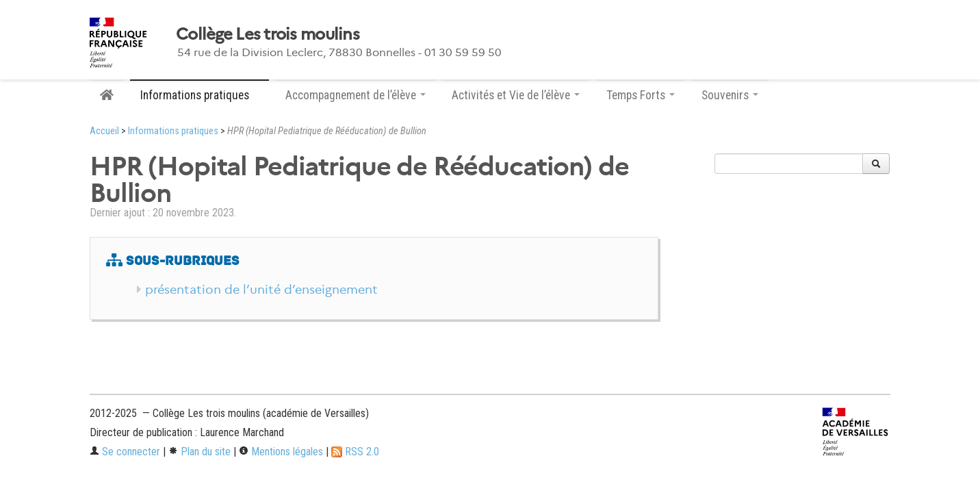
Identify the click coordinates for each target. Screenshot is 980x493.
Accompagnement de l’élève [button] (356, 95)
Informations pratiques (173, 131)
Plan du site (199, 452)
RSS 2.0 (355, 452)
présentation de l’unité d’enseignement (261, 290)
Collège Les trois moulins (268, 34)
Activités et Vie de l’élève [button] (516, 95)
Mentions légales (281, 452)
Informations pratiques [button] (199, 95)
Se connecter (125, 452)
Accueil (104, 131)
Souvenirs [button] (730, 95)
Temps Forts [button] (641, 95)
